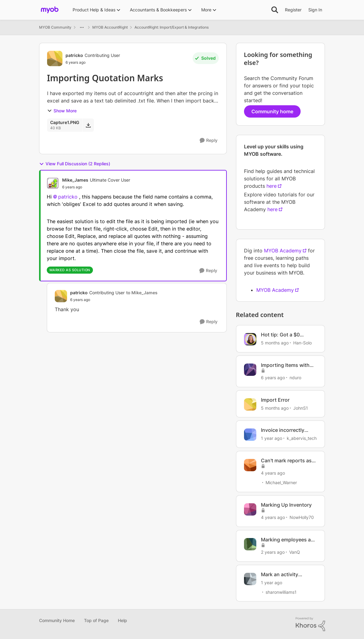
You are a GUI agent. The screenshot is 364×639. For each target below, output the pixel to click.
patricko (68, 197)
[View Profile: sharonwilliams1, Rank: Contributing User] (250, 579)
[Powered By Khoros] (310, 624)
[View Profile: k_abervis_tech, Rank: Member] (250, 435)
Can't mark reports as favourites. (286, 461)
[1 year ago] (272, 438)
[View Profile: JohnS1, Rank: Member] (250, 404)
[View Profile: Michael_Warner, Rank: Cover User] (250, 465)
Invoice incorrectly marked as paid (283, 430)
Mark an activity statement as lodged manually (285, 575)
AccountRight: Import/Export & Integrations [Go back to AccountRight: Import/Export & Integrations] (172, 27)
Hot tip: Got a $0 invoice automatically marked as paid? (286, 335)
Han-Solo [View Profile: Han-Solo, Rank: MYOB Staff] (302, 343)
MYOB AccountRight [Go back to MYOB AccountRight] (110, 27)
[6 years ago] (273, 378)
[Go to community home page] (50, 10)
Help (122, 620)
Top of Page (96, 620)
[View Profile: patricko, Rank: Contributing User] (55, 58)
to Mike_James (142, 293)
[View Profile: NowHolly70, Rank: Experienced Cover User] (250, 509)
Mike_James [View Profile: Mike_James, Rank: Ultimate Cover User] (75, 180)
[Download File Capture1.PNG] (88, 125)
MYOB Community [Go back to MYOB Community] (55, 27)
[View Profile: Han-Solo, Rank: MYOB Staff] (250, 339)
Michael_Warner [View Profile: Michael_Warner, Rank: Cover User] (281, 482)
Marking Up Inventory (286, 505)
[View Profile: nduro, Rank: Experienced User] (250, 370)
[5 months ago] (275, 343)
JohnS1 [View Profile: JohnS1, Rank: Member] (301, 408)
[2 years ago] (273, 552)
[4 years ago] (273, 473)
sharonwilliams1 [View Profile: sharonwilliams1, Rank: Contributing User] (281, 592)
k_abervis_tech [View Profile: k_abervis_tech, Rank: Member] (302, 438)
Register (293, 10)
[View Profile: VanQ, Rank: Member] (250, 544)
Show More (62, 111)
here (272, 186)
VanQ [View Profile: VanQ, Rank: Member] (295, 552)
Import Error (275, 400)
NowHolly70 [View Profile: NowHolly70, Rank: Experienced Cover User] (302, 517)
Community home (272, 111)
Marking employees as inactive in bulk (287, 540)
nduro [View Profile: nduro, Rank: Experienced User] (295, 378)
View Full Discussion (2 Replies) (75, 164)
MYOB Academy (283, 251)
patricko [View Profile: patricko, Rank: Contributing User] (74, 55)
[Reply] (209, 141)
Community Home (57, 620)
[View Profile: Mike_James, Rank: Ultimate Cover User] (53, 183)
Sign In (315, 10)
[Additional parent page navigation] (82, 27)
